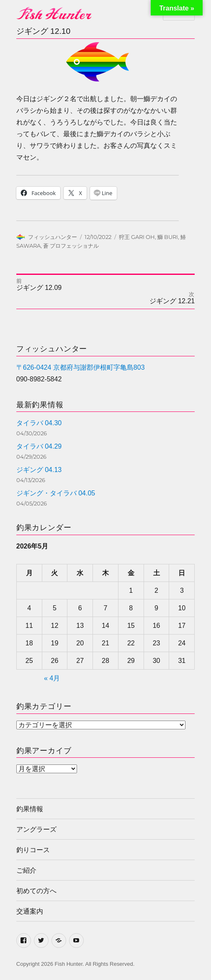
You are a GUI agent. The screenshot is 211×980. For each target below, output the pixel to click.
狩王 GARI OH (137, 237)
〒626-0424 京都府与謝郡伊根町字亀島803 (81, 367)
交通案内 (30, 911)
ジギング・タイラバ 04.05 (56, 493)
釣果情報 (30, 809)
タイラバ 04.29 (39, 446)
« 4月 (52, 678)
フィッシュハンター (53, 237)
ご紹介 (26, 870)
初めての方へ (36, 891)
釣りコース (33, 850)
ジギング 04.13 (39, 470)
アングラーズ (36, 829)
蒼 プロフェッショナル (71, 246)
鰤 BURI (168, 237)
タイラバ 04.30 (39, 423)
